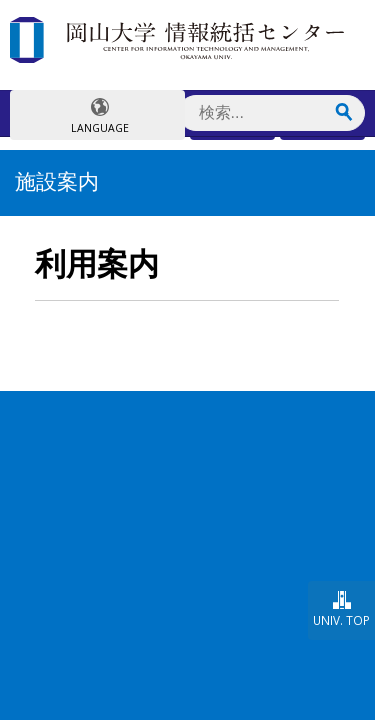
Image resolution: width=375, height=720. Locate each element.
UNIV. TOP (341, 620)
